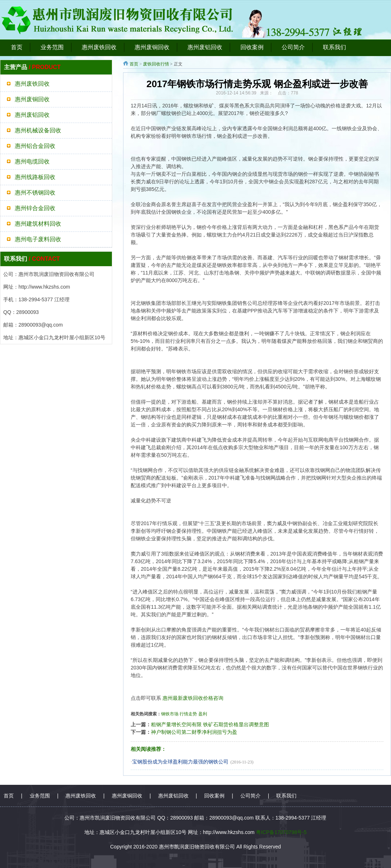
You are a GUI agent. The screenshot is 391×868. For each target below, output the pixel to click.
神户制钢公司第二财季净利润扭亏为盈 (194, 732)
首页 (134, 64)
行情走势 (188, 714)
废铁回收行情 (156, 64)
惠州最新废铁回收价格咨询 (193, 698)
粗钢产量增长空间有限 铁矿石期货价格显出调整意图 (210, 724)
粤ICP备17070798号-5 (281, 832)
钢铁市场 (170, 714)
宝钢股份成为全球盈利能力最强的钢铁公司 (180, 762)
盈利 (203, 714)
